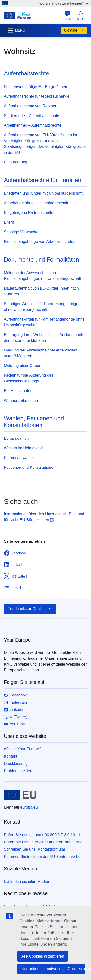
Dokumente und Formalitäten (41, 260)
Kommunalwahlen (19, 458)
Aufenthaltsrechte (27, 73)
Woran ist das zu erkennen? (64, 3)
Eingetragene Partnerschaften (30, 213)
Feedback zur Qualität (30, 609)
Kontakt (10, 756)
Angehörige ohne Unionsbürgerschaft (36, 203)
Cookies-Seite (47, 927)
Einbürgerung (16, 162)
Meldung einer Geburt (23, 366)
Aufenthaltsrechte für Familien (43, 180)
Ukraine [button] (74, 30)
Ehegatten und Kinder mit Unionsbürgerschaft (43, 193)
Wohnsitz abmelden (21, 400)
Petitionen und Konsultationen (30, 467)
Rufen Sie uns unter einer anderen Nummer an (44, 842)
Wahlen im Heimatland (23, 448)
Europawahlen (16, 438)
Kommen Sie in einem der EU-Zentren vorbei (43, 857)
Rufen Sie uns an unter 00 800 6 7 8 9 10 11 (42, 835)
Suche (81, 16)
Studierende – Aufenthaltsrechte (32, 116)
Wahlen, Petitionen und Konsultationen (34, 422)
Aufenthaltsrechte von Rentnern (31, 106)
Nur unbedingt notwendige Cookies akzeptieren (53, 969)
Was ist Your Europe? (22, 749)
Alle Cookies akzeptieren (43, 956)
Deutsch (68, 16)
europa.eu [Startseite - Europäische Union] (29, 807)
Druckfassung (16, 764)
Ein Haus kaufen (18, 391)
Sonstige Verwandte (21, 232)
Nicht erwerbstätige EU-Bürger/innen (36, 87)
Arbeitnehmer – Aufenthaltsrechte (33, 125)
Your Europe (17, 640)
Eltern (9, 222)
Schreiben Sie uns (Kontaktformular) (35, 849)
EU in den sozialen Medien (27, 881)
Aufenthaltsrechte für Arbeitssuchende (37, 96)
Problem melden (18, 771)
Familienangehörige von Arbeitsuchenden (40, 242)
